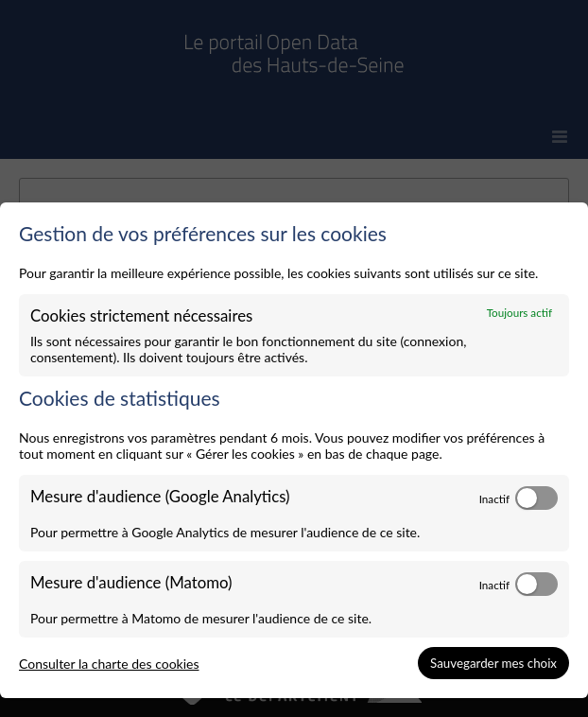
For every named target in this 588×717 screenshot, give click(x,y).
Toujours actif (519, 312)
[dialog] (294, 451)
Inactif (494, 498)
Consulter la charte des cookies (109, 664)
